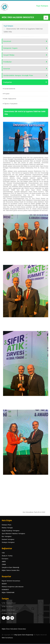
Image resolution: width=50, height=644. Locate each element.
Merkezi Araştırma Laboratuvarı (13, 587)
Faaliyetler (8, 82)
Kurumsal (7, 41)
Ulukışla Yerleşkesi (8, 542)
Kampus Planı (7, 525)
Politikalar (8, 62)
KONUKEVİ (5, 590)
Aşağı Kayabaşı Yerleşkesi (11, 531)
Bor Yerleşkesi (7, 536)
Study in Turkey (7, 556)
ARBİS (4, 561)
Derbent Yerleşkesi (8, 539)
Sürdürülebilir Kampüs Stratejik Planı (18, 75)
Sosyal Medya (9, 55)
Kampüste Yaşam (10, 48)
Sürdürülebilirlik (10, 89)
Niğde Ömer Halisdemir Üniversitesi (14, 629)
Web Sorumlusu (7, 638)
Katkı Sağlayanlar (10, 99)
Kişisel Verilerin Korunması (11, 581)
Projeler (7, 94)
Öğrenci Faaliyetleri (11, 104)
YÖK (3, 553)
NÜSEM (4, 584)
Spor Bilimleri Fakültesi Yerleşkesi (13, 533)
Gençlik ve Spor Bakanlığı (10, 567)
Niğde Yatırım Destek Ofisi (11, 570)
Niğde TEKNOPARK (8, 592)
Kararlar (7, 69)
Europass (5, 559)
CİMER (4, 564)
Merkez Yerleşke (7, 528)
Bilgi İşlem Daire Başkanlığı (24, 635)
